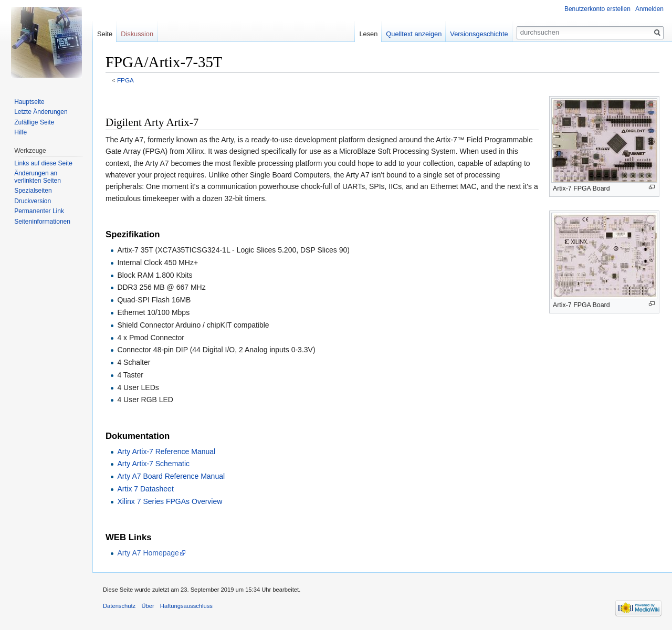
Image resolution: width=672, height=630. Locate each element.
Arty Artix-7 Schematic (153, 464)
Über (148, 606)
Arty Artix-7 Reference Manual (166, 451)
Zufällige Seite (34, 122)
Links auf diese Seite (43, 163)
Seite (105, 34)
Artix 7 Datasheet (145, 489)
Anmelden (649, 9)
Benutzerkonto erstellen (597, 9)
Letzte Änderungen (41, 112)
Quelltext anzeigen (414, 34)
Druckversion (33, 201)
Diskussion (137, 34)
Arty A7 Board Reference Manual (171, 476)
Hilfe (20, 132)
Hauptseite (29, 102)
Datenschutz (119, 606)
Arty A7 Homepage (148, 553)
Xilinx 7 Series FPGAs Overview (170, 501)
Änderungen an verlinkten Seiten (38, 177)
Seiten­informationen (42, 222)
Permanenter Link (39, 211)
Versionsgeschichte (479, 34)
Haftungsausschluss (186, 606)
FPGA (125, 80)
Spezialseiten (33, 191)
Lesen (368, 34)
